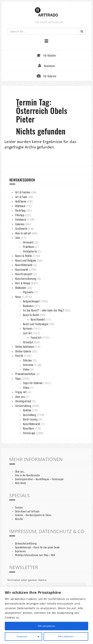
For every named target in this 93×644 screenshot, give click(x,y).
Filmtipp (20, 215)
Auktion (27, 410)
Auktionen (21, 201)
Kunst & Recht (31, 315)
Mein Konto (21, 483)
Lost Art (27, 333)
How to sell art (23, 233)
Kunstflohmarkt (24, 265)
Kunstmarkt (22, 269)
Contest (19, 507)
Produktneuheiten (25, 374)
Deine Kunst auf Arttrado (27, 511)
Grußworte (21, 228)
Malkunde (21, 288)
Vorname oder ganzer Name (27, 580)
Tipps (18, 378)
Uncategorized (23, 401)
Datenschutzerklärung (26, 543)
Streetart (28, 342)
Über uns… (20, 472)
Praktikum (29, 247)
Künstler (19, 519)
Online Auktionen (25, 346)
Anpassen (22, 636)
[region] (46, 615)
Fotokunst (21, 219)
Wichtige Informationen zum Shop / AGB (35, 555)
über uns (20, 396)
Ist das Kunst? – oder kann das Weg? (44, 310)
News (18, 297)
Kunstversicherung (26, 278)
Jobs (18, 237)
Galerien (20, 224)
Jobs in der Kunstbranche (27, 475)
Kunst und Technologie (36, 324)
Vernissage (29, 433)
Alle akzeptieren (46, 626)
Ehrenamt (28, 242)
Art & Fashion (23, 192)
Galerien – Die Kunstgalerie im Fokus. (33, 515)
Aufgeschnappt (31, 301)
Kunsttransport (24, 274)
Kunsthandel (38, 319)
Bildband (20, 206)
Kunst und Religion (26, 260)
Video (26, 369)
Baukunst (28, 306)
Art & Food (21, 197)
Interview (28, 365)
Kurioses (28, 328)
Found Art (36, 337)
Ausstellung (30, 415)
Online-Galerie (23, 351)
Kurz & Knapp (23, 283)
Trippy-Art (21, 392)
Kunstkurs (29, 428)
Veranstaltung (23, 406)
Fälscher (28, 360)
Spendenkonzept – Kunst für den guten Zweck (37, 547)
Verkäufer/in (30, 251)
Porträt (19, 356)
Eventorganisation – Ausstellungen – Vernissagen (39, 479)
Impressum (20, 551)
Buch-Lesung (30, 419)
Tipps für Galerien (33, 383)
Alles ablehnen (66, 636)
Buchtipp (20, 210)
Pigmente (28, 292)
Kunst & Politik (24, 256)
